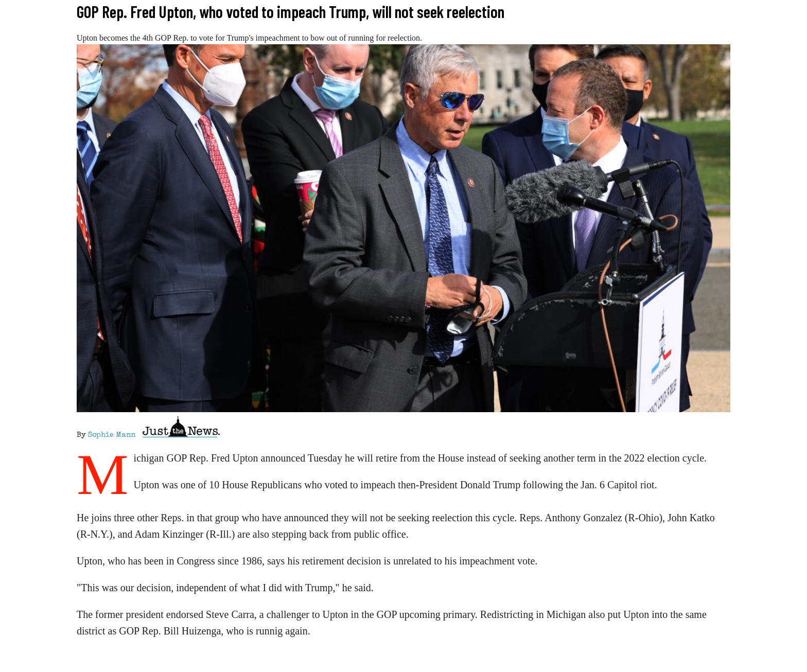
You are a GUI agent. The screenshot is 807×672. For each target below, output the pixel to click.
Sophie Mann (112, 435)
